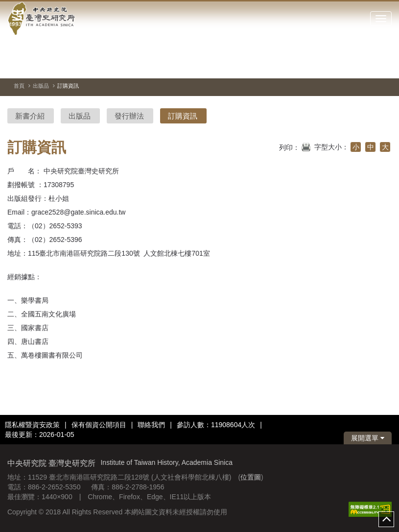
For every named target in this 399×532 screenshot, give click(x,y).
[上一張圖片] (367, 66)
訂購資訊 (183, 116)
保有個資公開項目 (99, 425)
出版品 (41, 86)
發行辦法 (129, 116)
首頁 (19, 86)
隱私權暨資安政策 (32, 425)
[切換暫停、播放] (349, 66)
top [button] (386, 519)
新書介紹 (30, 116)
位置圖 (251, 477)
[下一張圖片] (384, 66)
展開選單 (368, 438)
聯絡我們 (151, 425)
